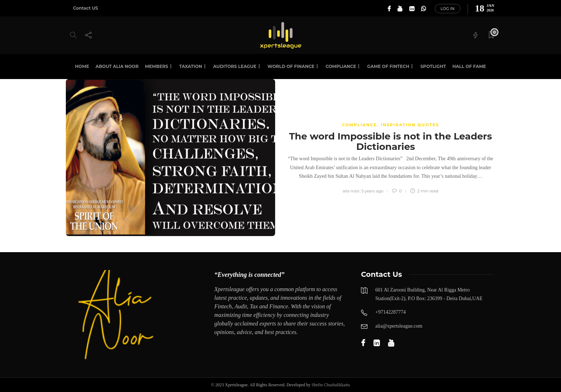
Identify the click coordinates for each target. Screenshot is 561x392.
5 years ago (372, 191)
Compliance (341, 66)
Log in (447, 9)
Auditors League (235, 66)
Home (82, 66)
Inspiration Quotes (410, 125)
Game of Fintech (388, 66)
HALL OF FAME (469, 66)
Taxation (191, 66)
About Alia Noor (117, 66)
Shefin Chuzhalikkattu (331, 385)
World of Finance (291, 66)
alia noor (351, 191)
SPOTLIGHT (433, 66)
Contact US (86, 8)
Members (157, 66)
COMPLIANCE (360, 125)
